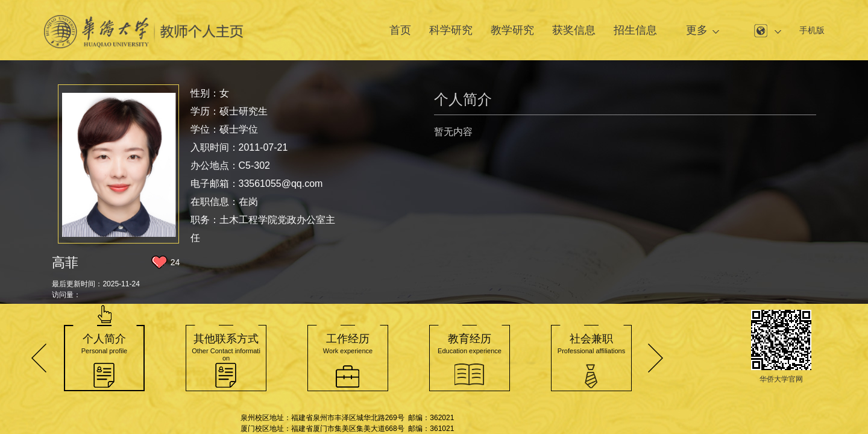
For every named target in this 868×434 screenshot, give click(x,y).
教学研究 (512, 30)
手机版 (812, 30)
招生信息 (635, 30)
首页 (400, 30)
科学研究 (451, 30)
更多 (697, 30)
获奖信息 (574, 30)
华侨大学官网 (781, 379)
